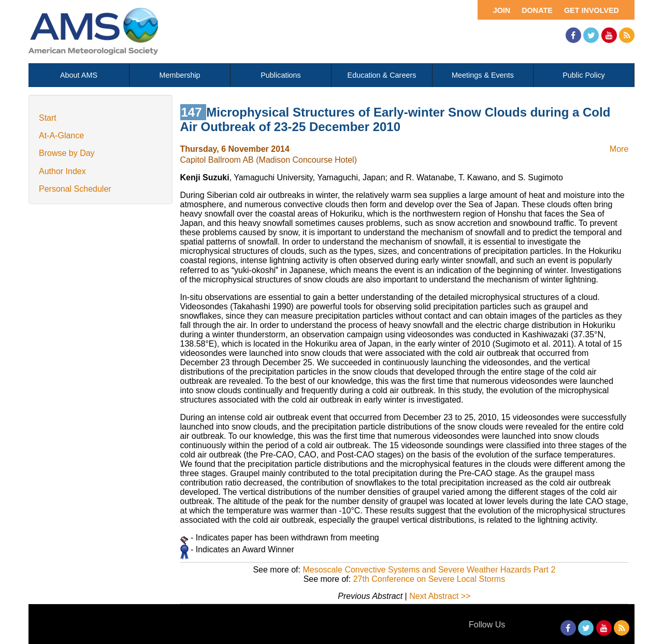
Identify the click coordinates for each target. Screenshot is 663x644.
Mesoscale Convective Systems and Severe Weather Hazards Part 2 (429, 570)
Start (48, 118)
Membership (179, 75)
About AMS (79, 75)
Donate (537, 10)
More (619, 149)
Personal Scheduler (75, 189)
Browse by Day (67, 153)
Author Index (62, 171)
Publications (281, 75)
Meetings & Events (483, 75)
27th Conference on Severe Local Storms (429, 579)
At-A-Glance (61, 135)
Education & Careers (382, 75)
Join (502, 10)
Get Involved (592, 10)
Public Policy (584, 75)
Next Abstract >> (440, 596)
